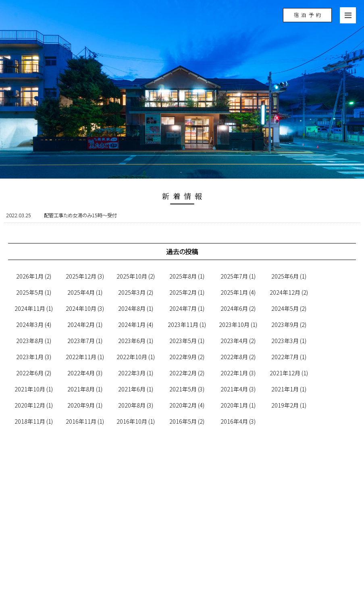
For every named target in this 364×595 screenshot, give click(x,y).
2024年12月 (285, 292)
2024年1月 (132, 325)
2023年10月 (234, 325)
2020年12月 (30, 405)
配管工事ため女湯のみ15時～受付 (80, 215)
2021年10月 (30, 389)
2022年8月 (234, 357)
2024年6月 (234, 308)
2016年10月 (132, 421)
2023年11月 (183, 325)
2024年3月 (30, 325)
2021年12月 (285, 373)
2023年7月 (81, 341)
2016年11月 (81, 421)
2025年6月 (285, 276)
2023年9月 (285, 325)
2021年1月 (285, 389)
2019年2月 (285, 405)
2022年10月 (132, 357)
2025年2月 (183, 292)
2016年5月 (183, 421)
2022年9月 (183, 357)
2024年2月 (81, 325)
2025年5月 (30, 292)
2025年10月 (132, 276)
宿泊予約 (309, 15)
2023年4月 (234, 341)
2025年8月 (183, 276)
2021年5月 (183, 389)
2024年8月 (132, 308)
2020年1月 (234, 405)
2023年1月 (30, 357)
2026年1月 (30, 276)
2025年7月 (234, 276)
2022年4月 (81, 373)
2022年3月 (132, 373)
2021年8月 (81, 389)
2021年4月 (234, 389)
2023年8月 (30, 341)
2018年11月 (30, 421)
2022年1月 (234, 373)
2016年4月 (234, 421)
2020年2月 (183, 405)
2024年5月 (285, 308)
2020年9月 (81, 405)
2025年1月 (234, 292)
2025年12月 (81, 276)
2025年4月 (81, 292)
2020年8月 (132, 405)
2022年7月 (285, 357)
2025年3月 (132, 292)
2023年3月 (285, 341)
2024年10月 (81, 308)
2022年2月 (183, 373)
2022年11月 (81, 357)
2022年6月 (30, 373)
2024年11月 (30, 308)
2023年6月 (132, 341)
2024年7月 (183, 308)
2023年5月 (183, 341)
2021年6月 (132, 389)
